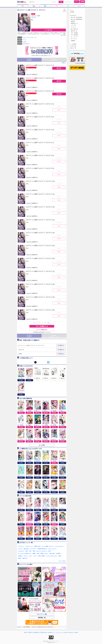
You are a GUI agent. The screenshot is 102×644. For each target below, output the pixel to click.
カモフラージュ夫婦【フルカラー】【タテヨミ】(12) (40, 207)
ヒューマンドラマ (59, 546)
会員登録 (82, 2)
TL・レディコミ (74, 37)
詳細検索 (73, 41)
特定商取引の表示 (44, 632)
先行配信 (20, 556)
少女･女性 (33, 17)
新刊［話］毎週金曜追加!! (77, 19)
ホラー (31, 556)
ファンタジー (21, 546)
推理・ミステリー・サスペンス (40, 551)
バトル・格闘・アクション (48, 546)
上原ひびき (34, 16)
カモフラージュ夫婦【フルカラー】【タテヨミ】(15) (40, 246)
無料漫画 (73, 21)
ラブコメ (20, 549)
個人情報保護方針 (36, 632)
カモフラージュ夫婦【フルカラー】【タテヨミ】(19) (40, 297)
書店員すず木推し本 (42, 549)
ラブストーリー (33, 37)
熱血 (38, 553)
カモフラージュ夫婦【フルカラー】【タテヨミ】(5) (40, 117)
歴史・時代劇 (42, 556)
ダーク (35, 556)
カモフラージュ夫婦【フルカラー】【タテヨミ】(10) (40, 181)
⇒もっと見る (62, 561)
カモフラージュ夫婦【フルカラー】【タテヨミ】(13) (40, 220)
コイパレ (24, 40)
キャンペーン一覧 (42, 614)
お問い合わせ (71, 632)
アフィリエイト (59, 632)
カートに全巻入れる (42, 330)
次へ (49, 323)
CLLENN (24, 42)
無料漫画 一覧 (42, 618)
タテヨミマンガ (26, 37)
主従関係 (58, 553)
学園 (27, 551)
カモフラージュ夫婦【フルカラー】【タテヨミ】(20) (40, 310)
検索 (61, 2)
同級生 (20, 558)
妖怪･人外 (25, 558)
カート (59, 110)
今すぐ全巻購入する (42, 326)
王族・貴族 (52, 553)
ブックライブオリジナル (52, 556)
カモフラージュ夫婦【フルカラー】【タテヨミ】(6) (40, 130)
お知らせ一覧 (73, 48)
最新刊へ (64, 63)
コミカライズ (21, 551)
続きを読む (63, 35)
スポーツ (26, 556)
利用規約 (76, 632)
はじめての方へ (74, 46)
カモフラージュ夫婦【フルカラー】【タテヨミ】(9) (40, 168)
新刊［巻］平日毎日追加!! (77, 17)
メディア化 (73, 25)
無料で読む (59, 68)
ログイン (77, 2)
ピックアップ (73, 15)
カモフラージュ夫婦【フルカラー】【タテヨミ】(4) (40, 104)
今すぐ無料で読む (49, 30)
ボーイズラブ (33, 549)
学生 (30, 551)
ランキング (73, 27)
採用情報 (30, 632)
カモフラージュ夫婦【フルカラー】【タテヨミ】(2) (40, 78)
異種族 (34, 553)
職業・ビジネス (44, 553)
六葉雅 (38, 16)
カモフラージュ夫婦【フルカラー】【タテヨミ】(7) (40, 143)
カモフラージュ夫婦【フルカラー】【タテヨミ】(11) (40, 194)
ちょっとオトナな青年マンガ (25, 553)
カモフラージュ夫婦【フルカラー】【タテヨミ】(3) (40, 91)
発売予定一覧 (74, 31)
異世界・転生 (37, 546)
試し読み (59, 107)
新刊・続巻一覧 (74, 29)
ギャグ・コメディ (52, 549)
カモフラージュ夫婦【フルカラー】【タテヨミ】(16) (40, 258)
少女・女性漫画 (74, 33)
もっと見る (42, 445)
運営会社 (26, 632)
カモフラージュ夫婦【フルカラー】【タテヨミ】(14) (40, 233)
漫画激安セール (74, 23)
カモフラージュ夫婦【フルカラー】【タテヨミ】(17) (40, 271)
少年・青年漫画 (74, 35)
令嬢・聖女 (26, 549)
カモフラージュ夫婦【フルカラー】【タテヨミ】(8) (40, 155)
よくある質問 (73, 44)
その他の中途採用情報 (80, 63)
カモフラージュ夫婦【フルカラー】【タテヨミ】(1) (40, 65)
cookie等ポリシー (51, 632)
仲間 (49, 551)
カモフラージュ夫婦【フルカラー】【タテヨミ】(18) (40, 284)
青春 (60, 556)
